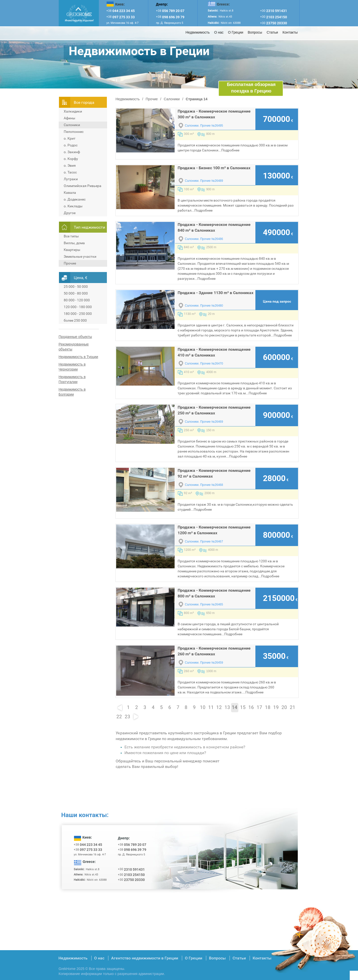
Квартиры (72, 250)
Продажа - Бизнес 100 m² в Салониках (214, 168)
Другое (70, 213)
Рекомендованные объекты (74, 347)
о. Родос (71, 145)
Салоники (72, 125)
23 (127, 717)
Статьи (272, 32)
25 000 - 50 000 (76, 287)
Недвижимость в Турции (79, 357)
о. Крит (70, 138)
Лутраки (71, 179)
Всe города (84, 102)
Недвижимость (197, 32)
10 (203, 707)
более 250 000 (75, 320)
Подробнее (230, 150)
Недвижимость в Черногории (72, 367)
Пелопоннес (74, 132)
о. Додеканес (75, 199)
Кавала (70, 193)
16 (251, 707)
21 (293, 707)
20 (284, 707)
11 (211, 707)
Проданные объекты (75, 337)
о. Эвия (70, 165)
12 (219, 707)
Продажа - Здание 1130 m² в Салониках (216, 293)
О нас (219, 32)
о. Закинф (72, 152)
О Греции (236, 32)
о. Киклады (73, 206)
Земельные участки (80, 256)
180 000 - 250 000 (78, 314)
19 (276, 707)
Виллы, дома (74, 243)
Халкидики (73, 111)
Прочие (70, 263)
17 (259, 707)
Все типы (71, 236)
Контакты (290, 32)
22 (119, 717)
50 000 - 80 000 (76, 293)
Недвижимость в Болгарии (72, 392)
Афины (69, 118)
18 (268, 707)
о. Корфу (71, 159)
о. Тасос (70, 172)
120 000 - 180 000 (78, 307)
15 (243, 707)
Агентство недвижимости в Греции (145, 958)
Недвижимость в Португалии (72, 379)
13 (227, 707)
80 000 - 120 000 (77, 300)
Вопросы (255, 32)
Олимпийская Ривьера (83, 186)
